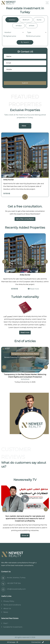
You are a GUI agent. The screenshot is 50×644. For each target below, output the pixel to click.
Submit (25, 83)
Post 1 (6, 623)
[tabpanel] (25, 38)
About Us (7, 608)
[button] (46, 262)
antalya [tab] (19, 26)
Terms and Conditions (12, 605)
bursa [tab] (39, 20)
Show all (25, 535)
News (6, 612)
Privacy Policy (9, 601)
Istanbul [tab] (12, 20)
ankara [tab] (32, 26)
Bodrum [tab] (26, 20)
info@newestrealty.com (16, 589)
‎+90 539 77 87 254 (14, 583)
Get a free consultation (25, 219)
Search (25, 42)
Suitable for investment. (13, 627)
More (24, 126)
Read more (33, 289)
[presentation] (16, 76)
